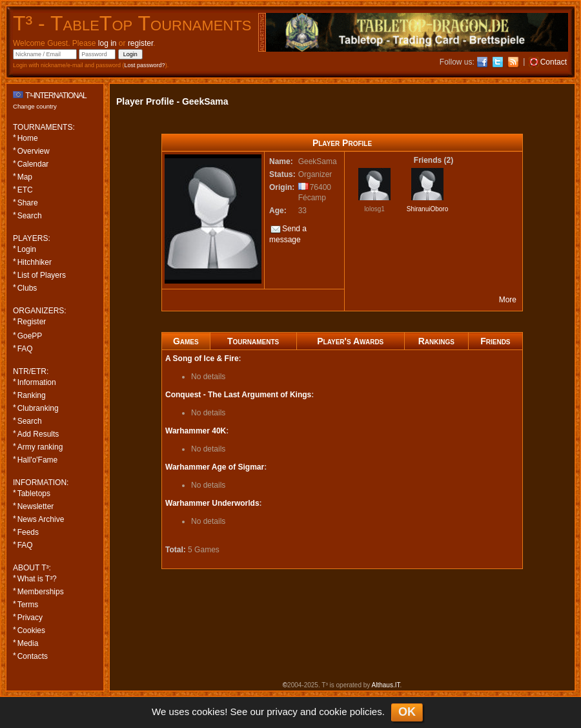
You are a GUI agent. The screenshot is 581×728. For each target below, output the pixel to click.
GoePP (30, 336)
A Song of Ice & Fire (202, 359)
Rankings (436, 341)
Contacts (33, 656)
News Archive (41, 519)
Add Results (38, 434)
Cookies (31, 630)
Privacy (30, 618)
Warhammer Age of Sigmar (215, 467)
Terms (28, 605)
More (508, 300)
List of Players (42, 275)
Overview (34, 151)
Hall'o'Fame (38, 460)
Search (30, 216)
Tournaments (253, 341)
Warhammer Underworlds (212, 503)
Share (28, 203)
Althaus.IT (386, 685)
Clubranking (38, 408)
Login (27, 249)
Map (25, 177)
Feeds (28, 532)
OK (407, 712)
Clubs (27, 288)
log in (107, 43)
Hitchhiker (35, 262)
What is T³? (37, 579)
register (140, 43)
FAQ (25, 349)
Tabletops (34, 494)
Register (32, 322)
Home (28, 138)
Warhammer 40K (196, 431)
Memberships (41, 592)
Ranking (32, 395)
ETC (25, 190)
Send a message (288, 234)
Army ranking (40, 447)
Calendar (33, 164)
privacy (282, 712)
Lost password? (145, 65)
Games (186, 341)
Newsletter (36, 506)
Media (28, 643)
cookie (333, 712)
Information (37, 382)
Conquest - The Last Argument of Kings (238, 395)
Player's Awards (350, 341)
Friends (495, 341)
